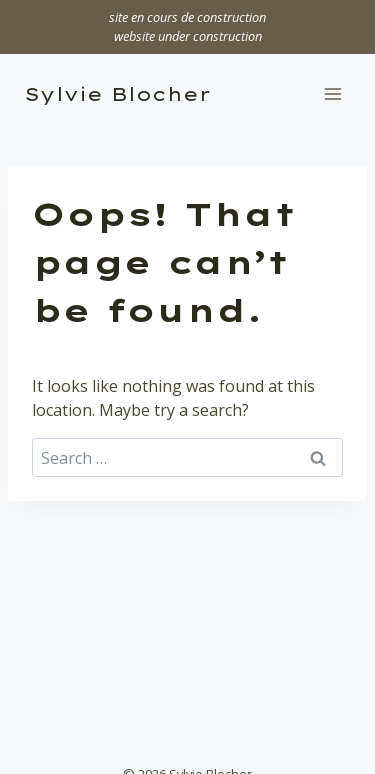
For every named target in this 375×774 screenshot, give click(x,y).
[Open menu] (332, 94)
